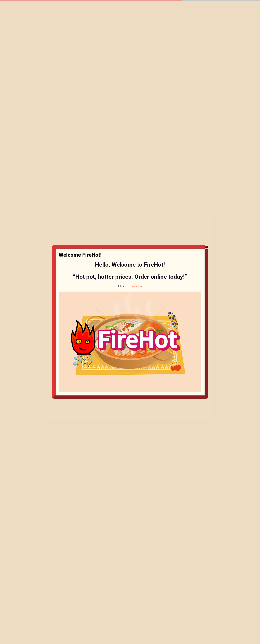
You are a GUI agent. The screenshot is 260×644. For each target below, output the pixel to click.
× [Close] (206, 247)
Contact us (136, 286)
